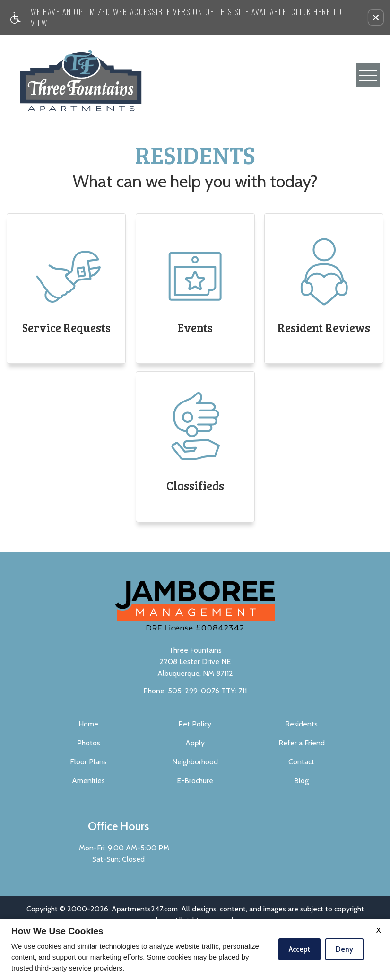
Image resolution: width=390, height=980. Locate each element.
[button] (376, 17)
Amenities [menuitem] (88, 781)
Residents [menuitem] (301, 724)
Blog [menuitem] (301, 781)
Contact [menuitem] (301, 762)
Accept (299, 949)
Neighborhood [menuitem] (195, 762)
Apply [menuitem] (195, 743)
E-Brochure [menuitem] (195, 781)
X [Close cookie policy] (378, 930)
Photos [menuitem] (89, 743)
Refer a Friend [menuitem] (302, 743)
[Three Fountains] (81, 75)
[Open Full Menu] (368, 75)
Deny (344, 949)
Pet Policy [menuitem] (195, 724)
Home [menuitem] (88, 724)
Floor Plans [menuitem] (88, 762)
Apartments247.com (145, 909)
